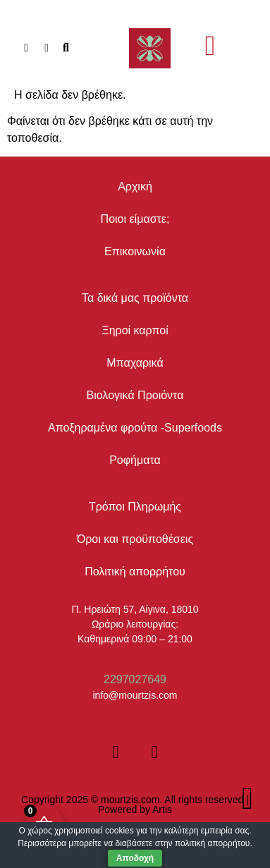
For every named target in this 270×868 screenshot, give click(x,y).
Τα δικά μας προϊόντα (135, 298)
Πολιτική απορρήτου (135, 571)
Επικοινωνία (135, 251)
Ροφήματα (135, 460)
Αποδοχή (135, 858)
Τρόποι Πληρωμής (135, 507)
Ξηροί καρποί (135, 330)
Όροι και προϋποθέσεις (135, 539)
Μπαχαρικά (135, 363)
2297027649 (135, 679)
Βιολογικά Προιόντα (135, 395)
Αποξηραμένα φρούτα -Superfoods (135, 428)
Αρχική (135, 187)
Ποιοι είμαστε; (135, 219)
